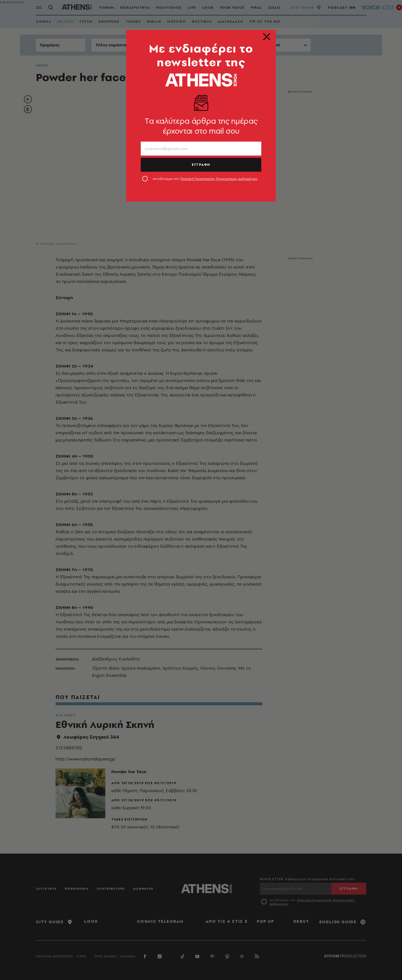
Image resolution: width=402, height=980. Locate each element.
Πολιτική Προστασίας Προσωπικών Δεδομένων (219, 179)
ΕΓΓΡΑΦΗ (201, 164)
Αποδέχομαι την (205, 179)
